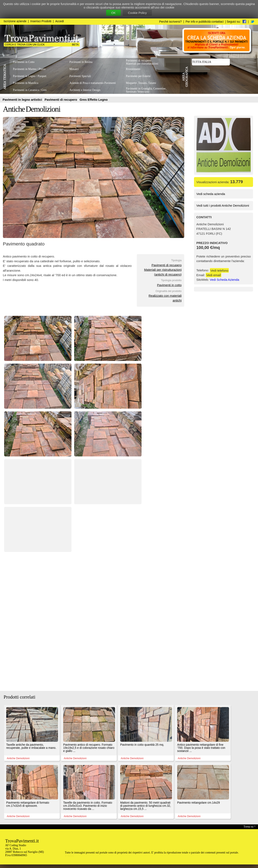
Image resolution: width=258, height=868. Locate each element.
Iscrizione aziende (15, 21)
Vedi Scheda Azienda (224, 280)
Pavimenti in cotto (169, 285)
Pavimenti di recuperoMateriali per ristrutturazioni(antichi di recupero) (163, 270)
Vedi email (214, 275)
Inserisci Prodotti (41, 21)
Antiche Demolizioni (32, 109)
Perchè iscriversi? (170, 22)
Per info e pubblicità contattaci (205, 22)
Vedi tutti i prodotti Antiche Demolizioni (223, 205)
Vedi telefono (219, 270)
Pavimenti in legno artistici (23, 100)
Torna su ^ (249, 827)
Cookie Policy (137, 13)
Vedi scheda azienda (211, 194)
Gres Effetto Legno (94, 100)
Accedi (60, 21)
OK (114, 13)
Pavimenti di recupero (61, 100)
